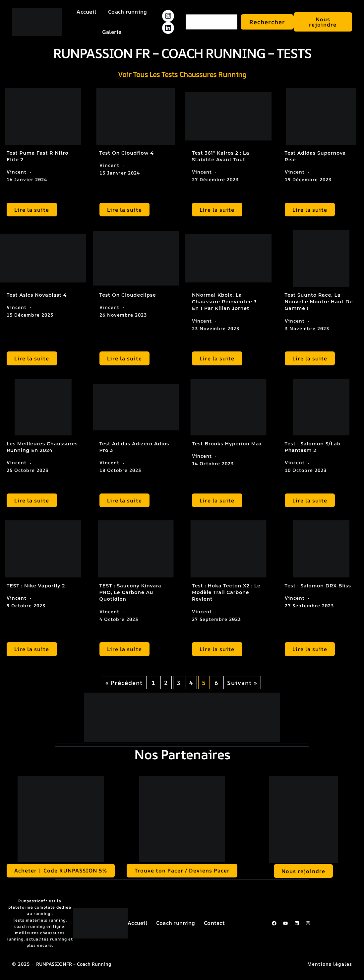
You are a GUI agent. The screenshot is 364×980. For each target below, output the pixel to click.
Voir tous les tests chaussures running (182, 74)
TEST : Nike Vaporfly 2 (36, 586)
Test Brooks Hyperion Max (227, 444)
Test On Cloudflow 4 (127, 153)
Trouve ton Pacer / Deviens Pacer (182, 870)
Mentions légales (330, 964)
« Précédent (124, 683)
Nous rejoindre (323, 22)
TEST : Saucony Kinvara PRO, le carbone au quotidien (130, 593)
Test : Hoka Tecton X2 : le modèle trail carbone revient (226, 593)
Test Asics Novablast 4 (37, 295)
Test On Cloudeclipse (128, 295)
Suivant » (242, 683)
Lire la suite (32, 210)
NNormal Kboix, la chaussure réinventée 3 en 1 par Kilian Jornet (224, 302)
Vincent (17, 172)
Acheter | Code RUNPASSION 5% (61, 870)
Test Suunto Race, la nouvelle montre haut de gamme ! (319, 302)
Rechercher (267, 22)
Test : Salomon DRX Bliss (318, 586)
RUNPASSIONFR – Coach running (74, 964)
